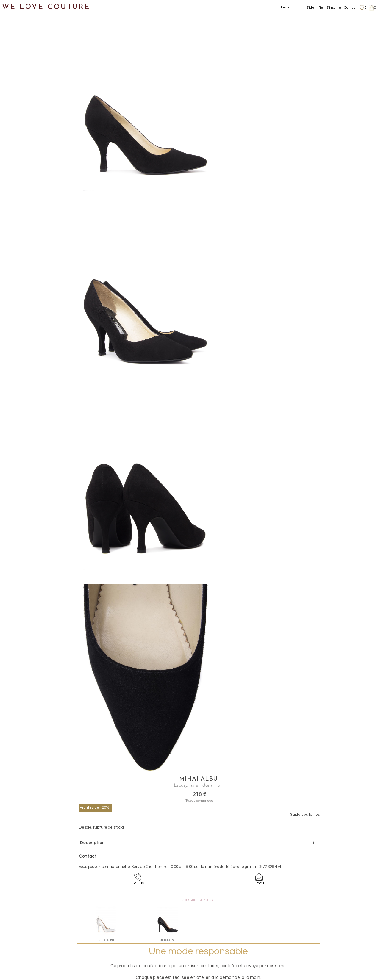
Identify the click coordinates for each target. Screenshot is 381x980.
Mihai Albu (271, 20)
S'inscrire (334, 8)
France (287, 7)
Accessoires (20, 130)
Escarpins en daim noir (164, 12)
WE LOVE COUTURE (47, 7)
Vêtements (19, 58)
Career (318, 943)
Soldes (14, 174)
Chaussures (20, 73)
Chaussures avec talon (39, 87)
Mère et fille (20, 159)
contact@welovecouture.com (330, 868)
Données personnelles (332, 926)
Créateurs (18, 145)
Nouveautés (20, 44)
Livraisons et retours (330, 920)
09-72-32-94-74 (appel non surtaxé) (228, 868)
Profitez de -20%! (236, 48)
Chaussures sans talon (38, 102)
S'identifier (316, 8)
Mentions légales (327, 914)
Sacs (12, 116)
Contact (350, 8)
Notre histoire (22, 29)
